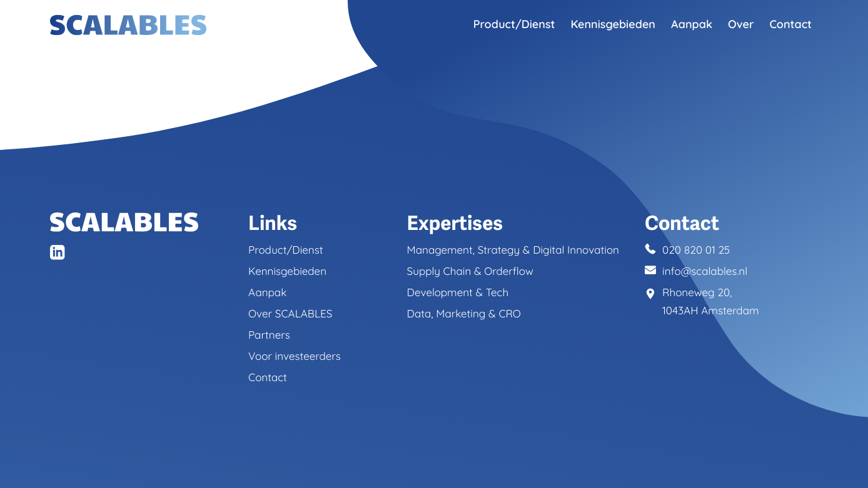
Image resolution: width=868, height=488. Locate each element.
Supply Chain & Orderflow (470, 273)
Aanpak (692, 24)
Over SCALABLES (290, 315)
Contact (790, 24)
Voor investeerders (295, 358)
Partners (269, 336)
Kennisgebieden (613, 24)
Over (741, 24)
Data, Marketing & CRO (464, 315)
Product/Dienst (514, 24)
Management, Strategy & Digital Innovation (513, 251)
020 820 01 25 (696, 251)
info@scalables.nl (705, 273)
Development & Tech (458, 294)
